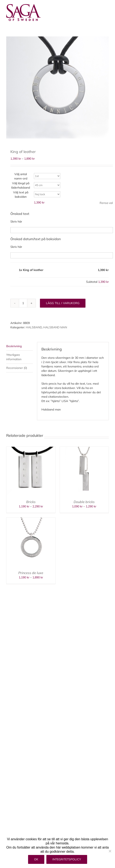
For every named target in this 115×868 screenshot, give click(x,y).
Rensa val (106, 203)
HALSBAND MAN (55, 327)
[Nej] (110, 851)
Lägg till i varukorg (63, 303)
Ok (36, 859)
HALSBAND (34, 327)
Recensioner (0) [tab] (17, 368)
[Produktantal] (23, 303)
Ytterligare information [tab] (14, 357)
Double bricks (84, 502)
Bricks (31, 502)
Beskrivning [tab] (14, 346)
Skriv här (16, 222)
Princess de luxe (31, 573)
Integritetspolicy (67, 859)
